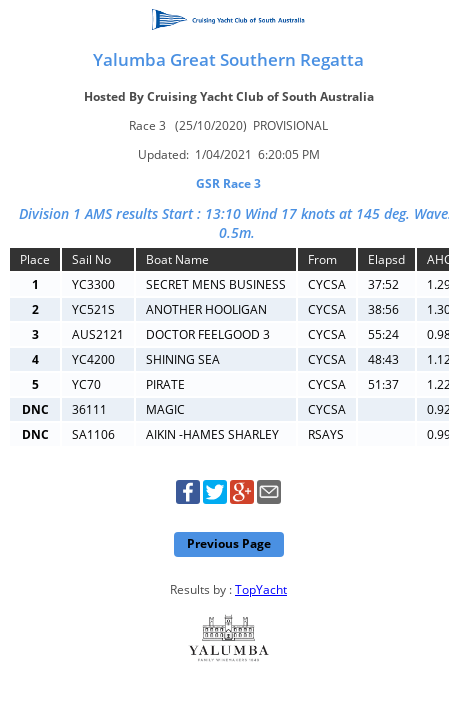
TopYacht (261, 589)
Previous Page (229, 543)
